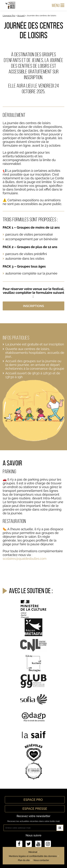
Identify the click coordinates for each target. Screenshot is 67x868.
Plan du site (24, 860)
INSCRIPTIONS (33, 306)
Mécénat (33, 852)
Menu (58, 5)
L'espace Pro (9, 16)
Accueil (21, 16)
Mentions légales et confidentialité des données (33, 856)
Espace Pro (35, 800)
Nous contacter (41, 860)
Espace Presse (35, 809)
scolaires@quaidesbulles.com (25, 559)
